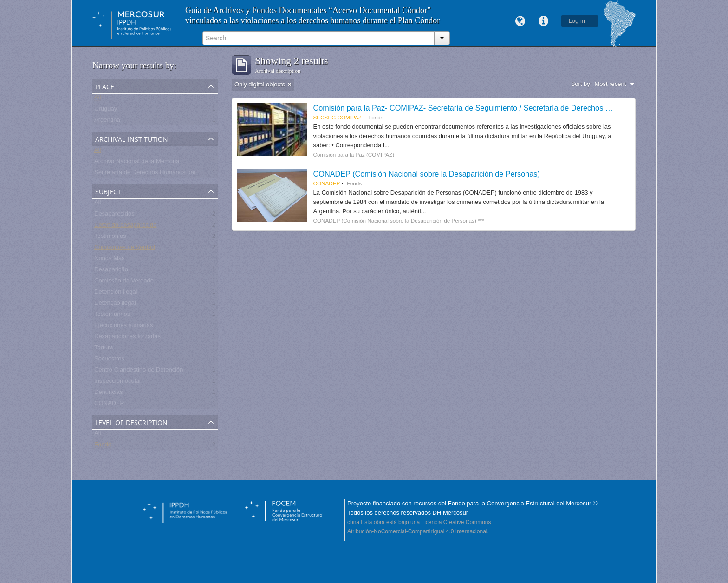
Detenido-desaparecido (125, 226)
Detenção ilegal (115, 305)
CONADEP (109, 405)
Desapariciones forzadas (127, 338)
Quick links (544, 21)
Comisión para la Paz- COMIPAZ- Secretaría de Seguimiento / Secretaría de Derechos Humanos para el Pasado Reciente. (519, 108)
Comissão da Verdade (124, 282)
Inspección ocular (118, 383)
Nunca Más (110, 260)
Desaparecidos (114, 215)
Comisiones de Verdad (125, 249)
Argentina (107, 121)
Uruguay (106, 110)
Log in (577, 21)
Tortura (104, 349)
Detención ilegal (116, 293)
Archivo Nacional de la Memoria (137, 163)
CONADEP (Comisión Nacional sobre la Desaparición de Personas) (427, 174)
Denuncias (108, 394)
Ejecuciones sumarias (123, 327)
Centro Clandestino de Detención (139, 371)
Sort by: (582, 84)
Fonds (103, 446)
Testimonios (110, 238)
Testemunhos (112, 316)
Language (520, 21)
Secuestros (109, 360)
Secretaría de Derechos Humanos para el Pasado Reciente (174, 174)
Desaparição (111, 271)
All (97, 99)
